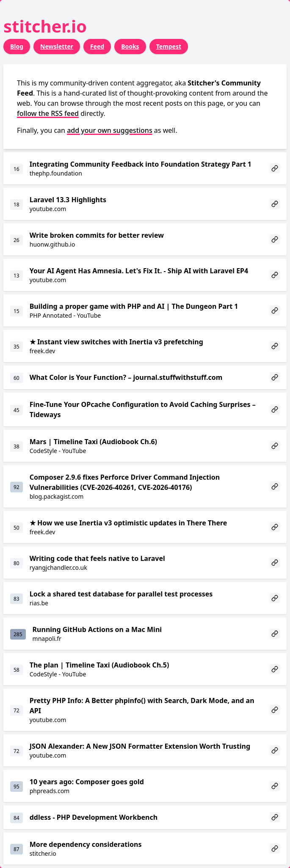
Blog (17, 46)
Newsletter (57, 46)
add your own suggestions (110, 130)
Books (130, 46)
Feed (97, 46)
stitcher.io (45, 26)
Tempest (169, 46)
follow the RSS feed (48, 113)
